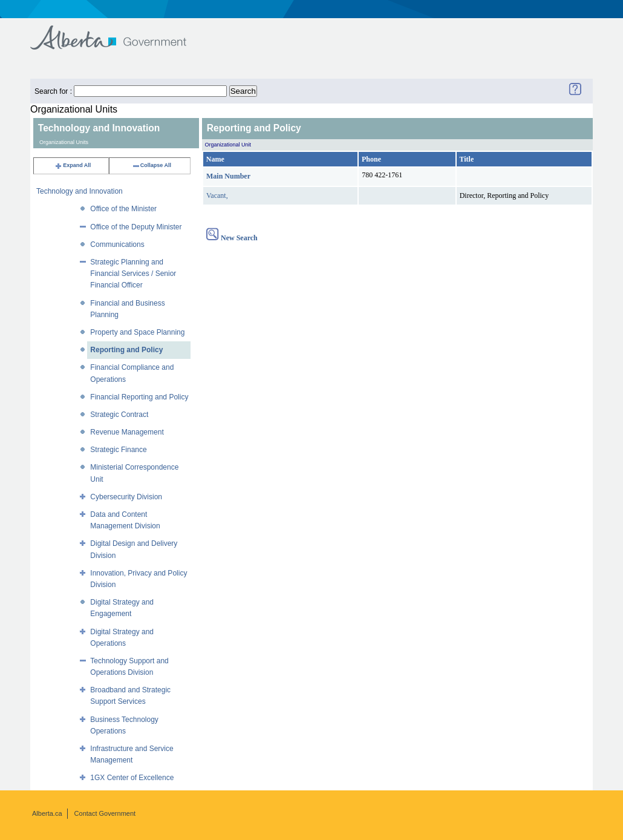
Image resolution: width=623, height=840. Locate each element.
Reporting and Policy (126, 350)
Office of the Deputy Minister (136, 227)
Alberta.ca (47, 813)
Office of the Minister (123, 209)
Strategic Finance (118, 450)
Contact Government (105, 813)
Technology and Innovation (80, 191)
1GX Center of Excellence (132, 778)
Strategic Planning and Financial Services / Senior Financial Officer (133, 274)
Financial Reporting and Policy (139, 397)
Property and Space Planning (137, 332)
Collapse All (152, 165)
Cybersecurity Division (126, 497)
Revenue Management (127, 432)
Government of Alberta (118, 32)
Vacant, (217, 195)
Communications (117, 244)
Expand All (73, 165)
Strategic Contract (119, 415)
